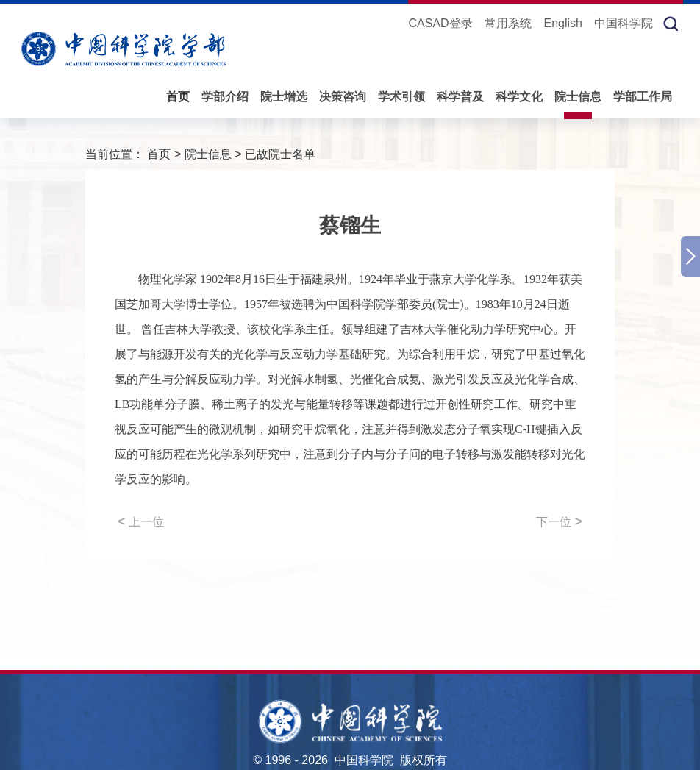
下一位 (559, 521)
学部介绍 (225, 97)
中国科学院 (624, 23)
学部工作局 (643, 97)
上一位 (141, 521)
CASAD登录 (440, 23)
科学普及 (460, 97)
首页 (178, 97)
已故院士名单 (280, 154)
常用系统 (508, 23)
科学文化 (519, 97)
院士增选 (284, 97)
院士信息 (578, 97)
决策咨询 (343, 97)
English (563, 23)
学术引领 (401, 97)
